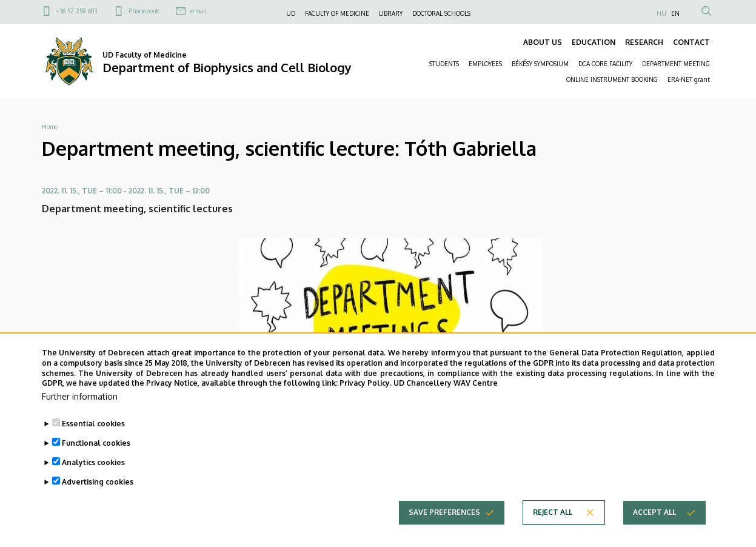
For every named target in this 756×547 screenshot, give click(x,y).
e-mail (199, 11)
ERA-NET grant (689, 79)
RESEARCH (644, 42)
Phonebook (144, 11)
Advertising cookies (98, 500)
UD (291, 13)
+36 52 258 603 (77, 11)
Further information (80, 414)
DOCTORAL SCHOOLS (441, 13)
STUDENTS (444, 64)
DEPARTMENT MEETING (676, 64)
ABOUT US (543, 42)
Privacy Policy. (366, 401)
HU (661, 13)
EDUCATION (594, 42)
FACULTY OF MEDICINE (337, 13)
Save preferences (444, 530)
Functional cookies (96, 461)
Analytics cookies (93, 481)
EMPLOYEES (485, 64)
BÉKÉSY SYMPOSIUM (540, 64)
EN (675, 13)
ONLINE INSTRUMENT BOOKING (612, 79)
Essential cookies (93, 442)
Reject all (553, 530)
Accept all (654, 530)
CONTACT (691, 42)
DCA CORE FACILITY (605, 64)
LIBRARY (391, 13)
